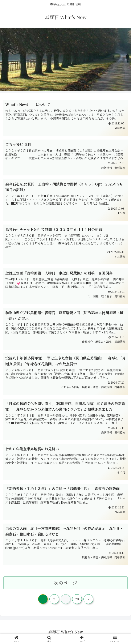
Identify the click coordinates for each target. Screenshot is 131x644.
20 (77, 599)
